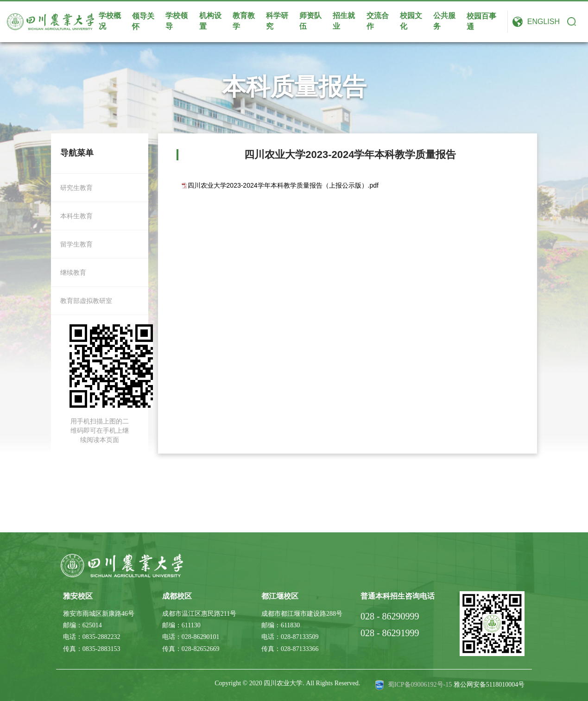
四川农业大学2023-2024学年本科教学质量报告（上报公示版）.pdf (283, 185)
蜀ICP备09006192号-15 (420, 685)
